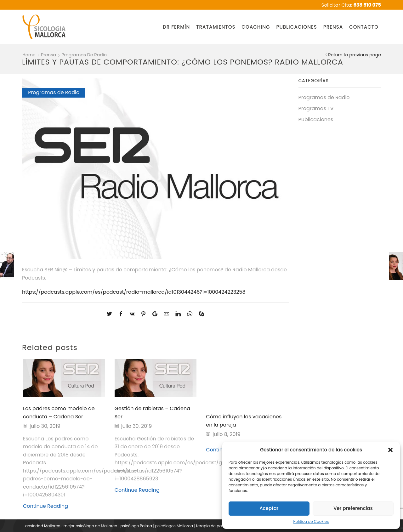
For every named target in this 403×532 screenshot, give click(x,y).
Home (29, 55)
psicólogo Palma (136, 526)
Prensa (333, 27)
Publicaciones (296, 27)
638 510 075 (367, 5)
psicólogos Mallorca (174, 526)
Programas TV (316, 108)
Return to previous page (355, 55)
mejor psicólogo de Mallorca (91, 526)
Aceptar (269, 508)
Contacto (364, 27)
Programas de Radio (84, 55)
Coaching (256, 27)
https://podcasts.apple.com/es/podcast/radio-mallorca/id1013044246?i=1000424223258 (134, 292)
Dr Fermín (176, 27)
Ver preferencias (353, 508)
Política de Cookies (311, 521)
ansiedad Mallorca (43, 526)
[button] (390, 450)
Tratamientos (216, 27)
